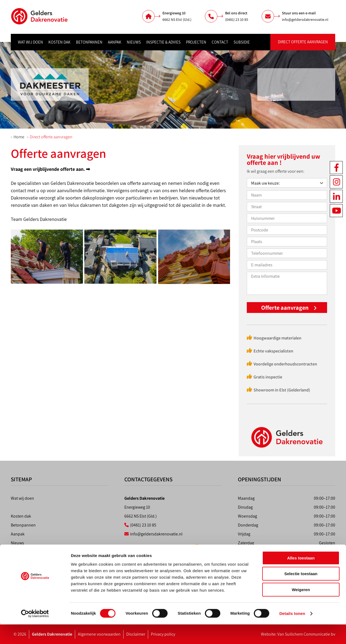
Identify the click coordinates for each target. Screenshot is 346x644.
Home (19, 137)
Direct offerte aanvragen (303, 42)
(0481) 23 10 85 (237, 19)
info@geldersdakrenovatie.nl (305, 19)
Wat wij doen (30, 42)
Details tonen (292, 633)
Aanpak (115, 42)
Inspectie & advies (163, 42)
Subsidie (242, 42)
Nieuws (134, 42)
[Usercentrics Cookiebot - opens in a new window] (35, 633)
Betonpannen (89, 42)
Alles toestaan (301, 578)
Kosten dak (59, 42)
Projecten (196, 42)
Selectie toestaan (301, 594)
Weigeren (301, 609)
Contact (220, 42)
